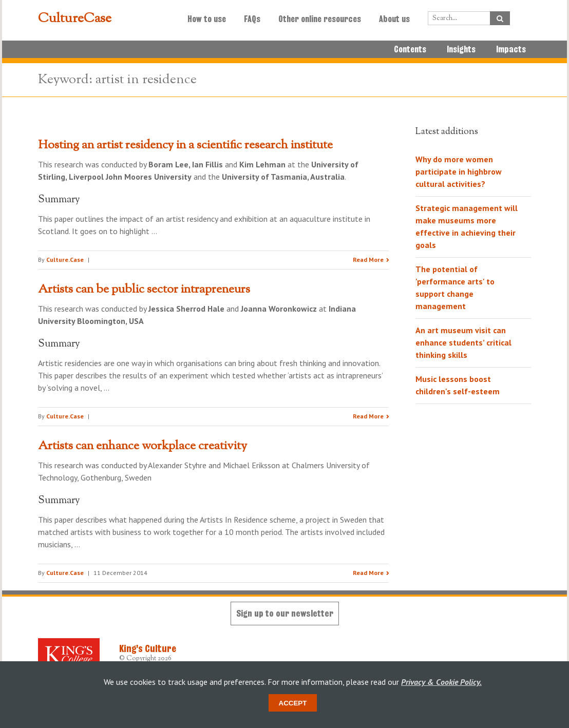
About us (394, 19)
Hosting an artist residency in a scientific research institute (185, 145)
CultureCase (75, 19)
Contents (410, 49)
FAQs (252, 19)
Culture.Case (65, 260)
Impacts (511, 49)
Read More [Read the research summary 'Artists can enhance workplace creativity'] (368, 573)
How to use (207, 19)
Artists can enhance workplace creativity (143, 446)
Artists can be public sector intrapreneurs (144, 290)
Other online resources (320, 19)
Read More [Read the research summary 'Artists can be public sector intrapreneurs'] (368, 416)
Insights (461, 49)
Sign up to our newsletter (285, 613)
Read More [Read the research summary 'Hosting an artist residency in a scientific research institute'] (368, 260)
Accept (293, 703)
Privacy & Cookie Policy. (441, 682)
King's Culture (148, 648)
